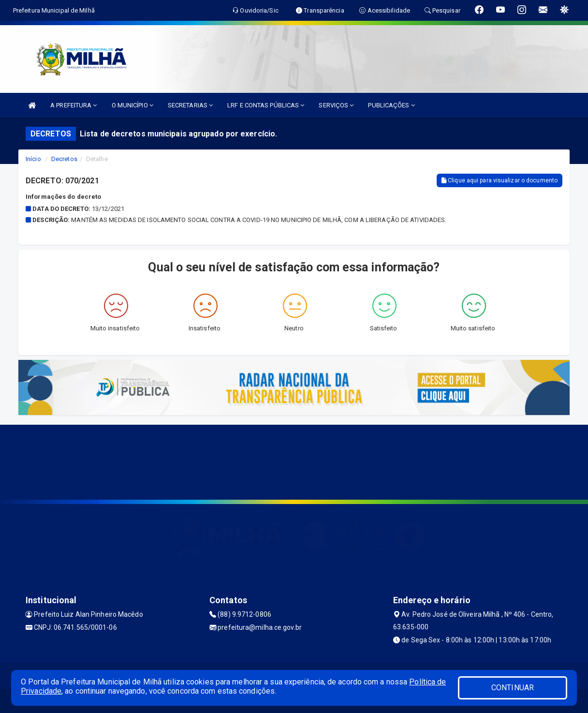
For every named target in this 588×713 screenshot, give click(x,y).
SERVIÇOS (336, 105)
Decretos (64, 159)
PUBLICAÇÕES (391, 105)
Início (33, 159)
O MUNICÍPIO (132, 105)
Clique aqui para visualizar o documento (500, 180)
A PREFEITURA (73, 105)
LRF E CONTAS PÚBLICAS (266, 105)
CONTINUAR (513, 688)
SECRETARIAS (190, 105)
